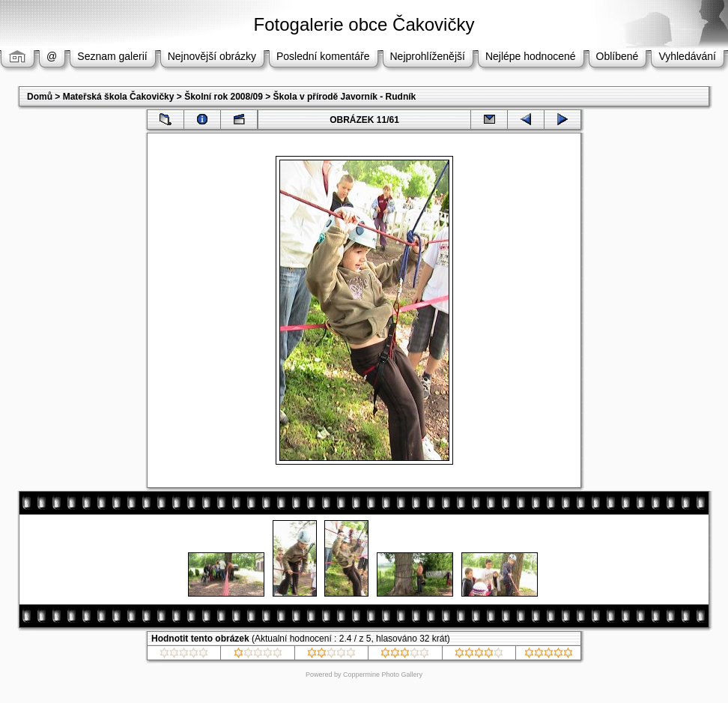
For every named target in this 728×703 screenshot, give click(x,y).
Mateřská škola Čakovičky (119, 97)
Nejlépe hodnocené (531, 56)
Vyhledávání (687, 56)
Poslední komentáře (323, 56)
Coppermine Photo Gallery (383, 675)
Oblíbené (618, 56)
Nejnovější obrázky (212, 56)
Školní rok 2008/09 (224, 97)
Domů (40, 97)
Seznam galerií (112, 56)
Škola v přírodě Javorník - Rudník (345, 97)
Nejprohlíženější (428, 56)
